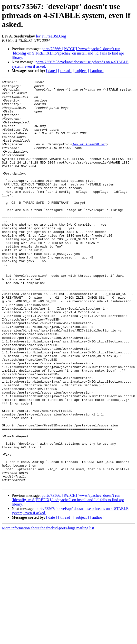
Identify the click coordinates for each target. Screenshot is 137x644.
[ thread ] (65, 71)
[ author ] (97, 71)
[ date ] (52, 71)
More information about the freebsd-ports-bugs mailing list (48, 609)
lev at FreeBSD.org (51, 36)
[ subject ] (81, 71)
